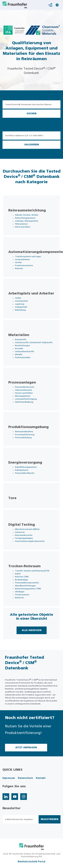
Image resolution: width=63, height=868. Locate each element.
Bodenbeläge (21, 580)
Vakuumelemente (23, 390)
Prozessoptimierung (25, 434)
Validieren (32, 145)
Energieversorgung (25, 463)
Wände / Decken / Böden (27, 215)
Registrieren (50, 819)
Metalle (19, 354)
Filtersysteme (21, 224)
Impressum (9, 778)
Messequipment (23, 396)
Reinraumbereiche (24, 535)
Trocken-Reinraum (24, 566)
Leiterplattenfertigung (26, 399)
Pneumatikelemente (25, 387)
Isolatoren (20, 532)
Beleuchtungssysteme (25, 218)
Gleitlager (20, 592)
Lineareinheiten (22, 259)
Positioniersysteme (24, 265)
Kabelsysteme (22, 470)
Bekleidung (20, 310)
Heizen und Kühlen (24, 393)
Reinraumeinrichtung (27, 210)
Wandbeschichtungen (25, 586)
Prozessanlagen (22, 383)
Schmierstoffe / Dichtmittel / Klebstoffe (34, 342)
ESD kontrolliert (23, 227)
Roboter (19, 268)
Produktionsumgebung (28, 427)
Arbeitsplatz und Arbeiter (31, 293)
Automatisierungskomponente (36, 252)
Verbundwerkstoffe (25, 351)
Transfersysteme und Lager (28, 256)
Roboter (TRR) (22, 577)
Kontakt (41, 778)
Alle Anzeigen (32, 630)
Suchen (31, 114)
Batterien (19, 598)
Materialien (19, 335)
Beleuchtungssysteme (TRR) (28, 589)
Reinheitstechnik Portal (31, 862)
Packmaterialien (23, 357)
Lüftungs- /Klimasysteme (27, 221)
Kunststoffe (21, 339)
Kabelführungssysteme (26, 467)
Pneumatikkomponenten (27, 583)
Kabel (18, 574)
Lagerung (20, 304)
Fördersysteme (22, 595)
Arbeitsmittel (21, 301)
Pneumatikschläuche (25, 473)
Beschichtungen (22, 345)
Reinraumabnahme (24, 432)
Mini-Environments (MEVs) (27, 529)
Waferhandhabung (24, 402)
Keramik (19, 348)
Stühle (18, 298)
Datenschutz (25, 778)
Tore (12, 498)
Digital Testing (22, 525)
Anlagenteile (21, 307)
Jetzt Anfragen (26, 748)
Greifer (18, 262)
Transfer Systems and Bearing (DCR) (32, 571)
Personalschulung (23, 437)
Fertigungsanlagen (24, 538)
